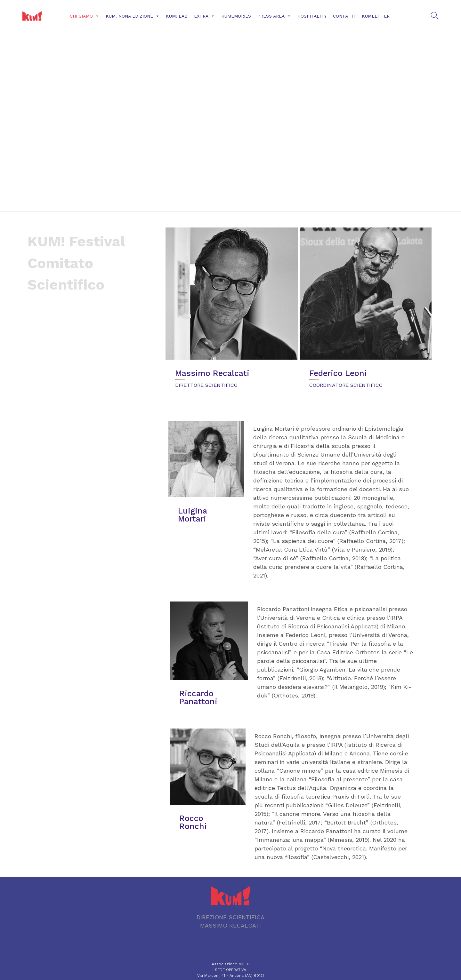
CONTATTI (344, 16)
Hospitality (312, 16)
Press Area (274, 16)
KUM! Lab (177, 16)
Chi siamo (85, 16)
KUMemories (236, 16)
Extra (204, 16)
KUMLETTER (376, 16)
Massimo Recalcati (212, 373)
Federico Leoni (338, 373)
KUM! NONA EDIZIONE (133, 16)
